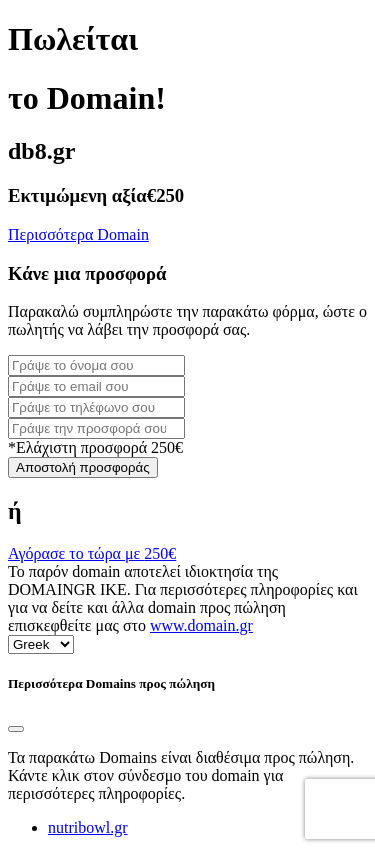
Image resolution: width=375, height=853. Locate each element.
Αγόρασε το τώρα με (92, 553)
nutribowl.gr (88, 827)
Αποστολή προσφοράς (83, 467)
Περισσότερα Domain (78, 234)
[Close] (16, 729)
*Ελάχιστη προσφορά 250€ (95, 447)
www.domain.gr (201, 625)
